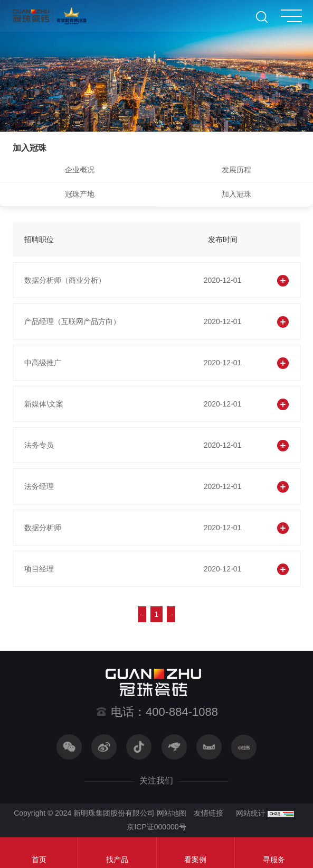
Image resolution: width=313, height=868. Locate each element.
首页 (39, 860)
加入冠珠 (236, 194)
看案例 (195, 860)
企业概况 (80, 170)
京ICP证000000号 (156, 827)
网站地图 (172, 813)
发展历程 (236, 170)
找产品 (117, 860)
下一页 (171, 614)
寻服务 (274, 860)
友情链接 (208, 813)
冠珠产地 (80, 194)
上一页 (142, 614)
